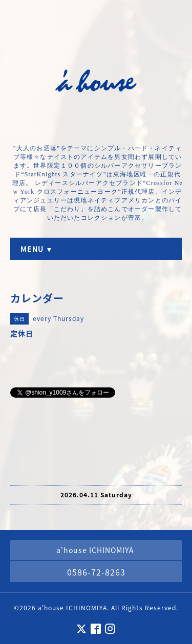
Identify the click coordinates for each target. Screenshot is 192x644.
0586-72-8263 (96, 572)
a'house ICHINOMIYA (72, 608)
